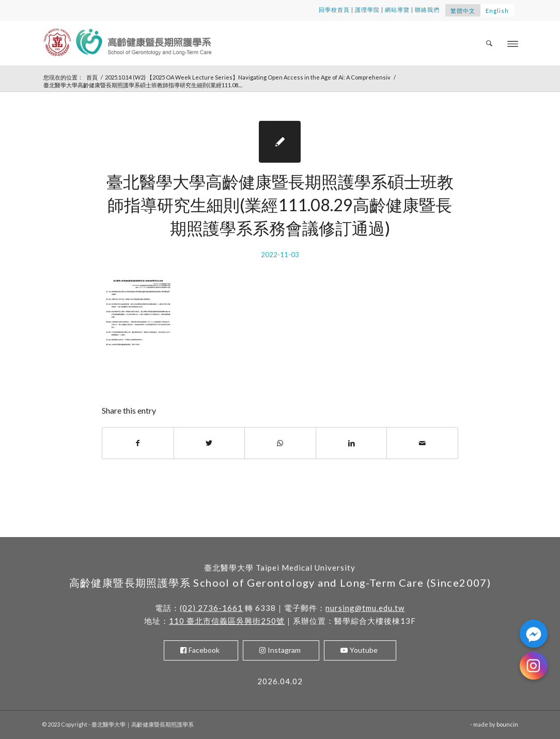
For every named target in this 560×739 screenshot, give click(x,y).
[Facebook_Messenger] (534, 634)
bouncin (507, 724)
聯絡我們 (427, 10)
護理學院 (367, 10)
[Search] (490, 43)
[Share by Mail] (422, 443)
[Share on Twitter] (209, 443)
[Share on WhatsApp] (280, 443)
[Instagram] (534, 666)
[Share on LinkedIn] (352, 443)
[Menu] (513, 43)
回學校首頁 (334, 10)
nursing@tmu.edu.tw (365, 608)
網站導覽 (397, 10)
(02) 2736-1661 (211, 608)
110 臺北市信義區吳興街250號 (227, 621)
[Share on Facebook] (138, 443)
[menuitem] (490, 43)
